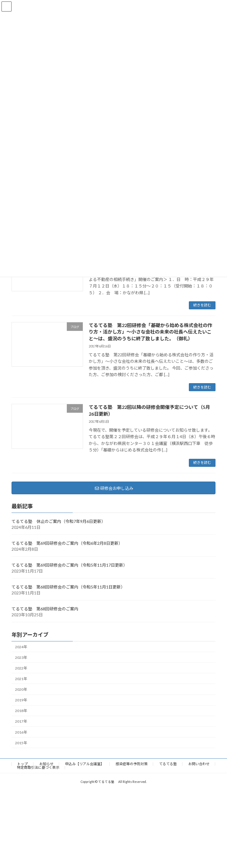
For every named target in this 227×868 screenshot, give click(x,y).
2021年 (21, 678)
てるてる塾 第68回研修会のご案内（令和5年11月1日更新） (68, 587)
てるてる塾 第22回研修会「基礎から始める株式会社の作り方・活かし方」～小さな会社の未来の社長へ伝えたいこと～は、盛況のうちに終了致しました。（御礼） (150, 332)
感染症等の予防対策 (132, 764)
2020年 (21, 689)
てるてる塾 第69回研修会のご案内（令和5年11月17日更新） (69, 565)
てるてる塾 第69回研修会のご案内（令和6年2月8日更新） (67, 543)
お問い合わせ (199, 764)
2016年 (21, 732)
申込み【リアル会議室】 (85, 764)
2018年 (21, 711)
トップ (22, 764)
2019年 (21, 700)
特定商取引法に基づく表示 (38, 767)
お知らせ (46, 764)
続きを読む (202, 305)
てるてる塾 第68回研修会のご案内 (45, 608)
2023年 (21, 657)
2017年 (21, 721)
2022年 (21, 668)
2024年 (21, 647)
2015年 (21, 743)
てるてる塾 (168, 764)
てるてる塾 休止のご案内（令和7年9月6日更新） (59, 521)
